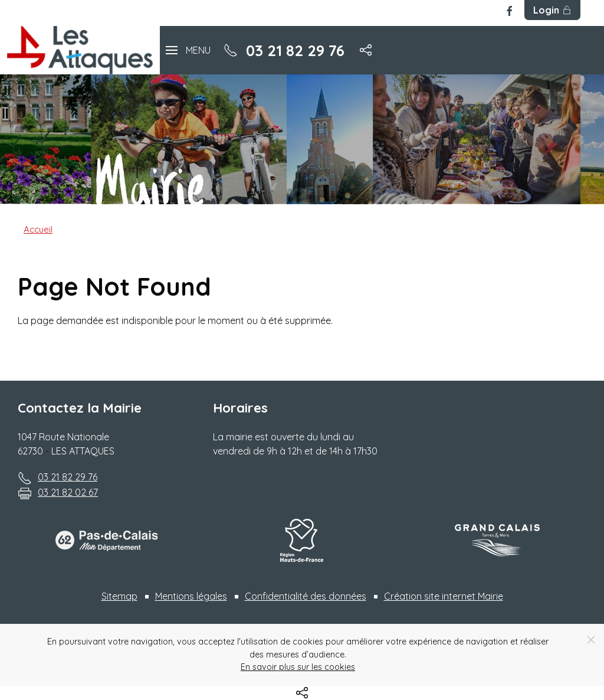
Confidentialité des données (306, 596)
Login (552, 10)
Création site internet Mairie (444, 596)
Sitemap (119, 596)
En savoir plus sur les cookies (298, 667)
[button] (188, 50)
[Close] (591, 640)
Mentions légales (191, 596)
